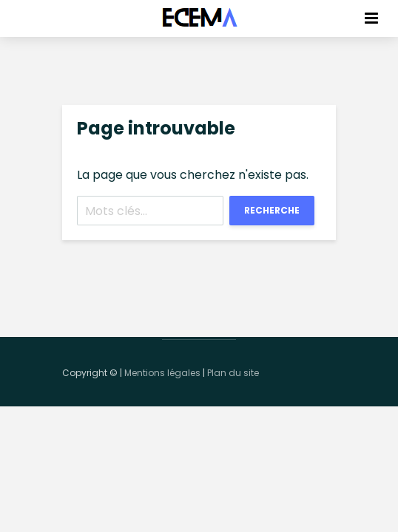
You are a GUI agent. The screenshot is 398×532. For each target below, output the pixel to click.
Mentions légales (162, 373)
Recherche (272, 210)
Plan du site (233, 373)
